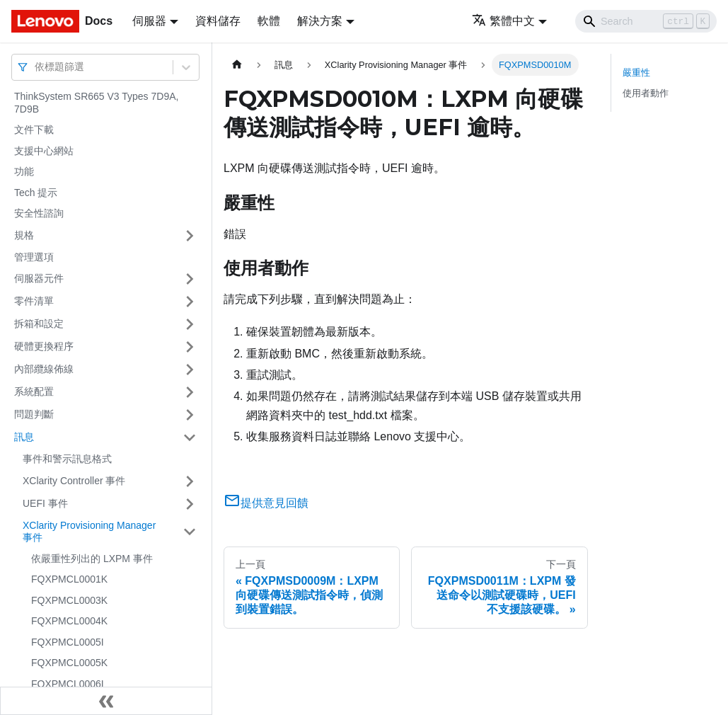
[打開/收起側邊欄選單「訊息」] (190, 437)
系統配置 (34, 391)
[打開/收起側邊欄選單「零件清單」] (190, 302)
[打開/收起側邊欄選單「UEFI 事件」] (190, 504)
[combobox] (36, 67)
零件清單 (34, 301)
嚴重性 (636, 73)
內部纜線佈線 (44, 369)
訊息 (24, 437)
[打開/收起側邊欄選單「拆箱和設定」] (190, 324)
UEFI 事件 (45, 503)
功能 (24, 171)
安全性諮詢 (39, 213)
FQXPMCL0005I (68, 642)
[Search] (646, 21)
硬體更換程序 (44, 346)
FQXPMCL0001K (69, 579)
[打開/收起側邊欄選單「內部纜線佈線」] (190, 370)
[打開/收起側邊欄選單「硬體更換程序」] (190, 347)
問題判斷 (34, 414)
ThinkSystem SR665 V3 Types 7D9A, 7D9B (96, 103)
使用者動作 (646, 93)
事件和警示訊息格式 (67, 459)
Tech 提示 (36, 193)
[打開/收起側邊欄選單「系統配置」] (190, 392)
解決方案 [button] (320, 21)
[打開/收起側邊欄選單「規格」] (190, 236)
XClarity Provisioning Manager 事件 (89, 532)
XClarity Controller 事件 (74, 481)
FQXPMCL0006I (68, 684)
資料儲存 (218, 21)
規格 (24, 235)
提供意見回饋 (266, 503)
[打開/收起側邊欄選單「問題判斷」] (190, 415)
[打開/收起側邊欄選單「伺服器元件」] (190, 279)
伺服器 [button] (149, 21)
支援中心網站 (44, 151)
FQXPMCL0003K (69, 600)
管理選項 (34, 257)
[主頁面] (237, 65)
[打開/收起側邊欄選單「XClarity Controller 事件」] (190, 481)
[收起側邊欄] (106, 701)
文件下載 (34, 130)
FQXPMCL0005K (69, 663)
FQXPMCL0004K (69, 621)
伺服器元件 (39, 278)
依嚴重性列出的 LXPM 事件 (92, 559)
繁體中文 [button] (503, 21)
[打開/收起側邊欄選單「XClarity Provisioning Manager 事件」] (190, 532)
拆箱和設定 (39, 324)
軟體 (269, 21)
